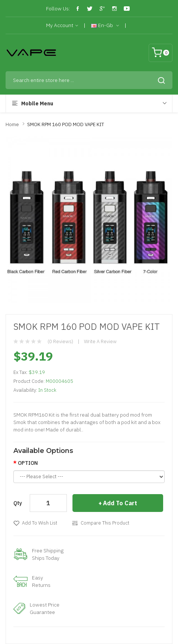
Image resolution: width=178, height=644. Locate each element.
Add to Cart (120, 503)
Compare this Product (105, 523)
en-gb (105, 26)
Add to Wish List (40, 523)
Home (12, 124)
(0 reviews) (60, 341)
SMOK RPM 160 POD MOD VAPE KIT (66, 124)
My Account (62, 26)
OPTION (28, 463)
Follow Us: (58, 9)
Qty (18, 503)
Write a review (100, 341)
